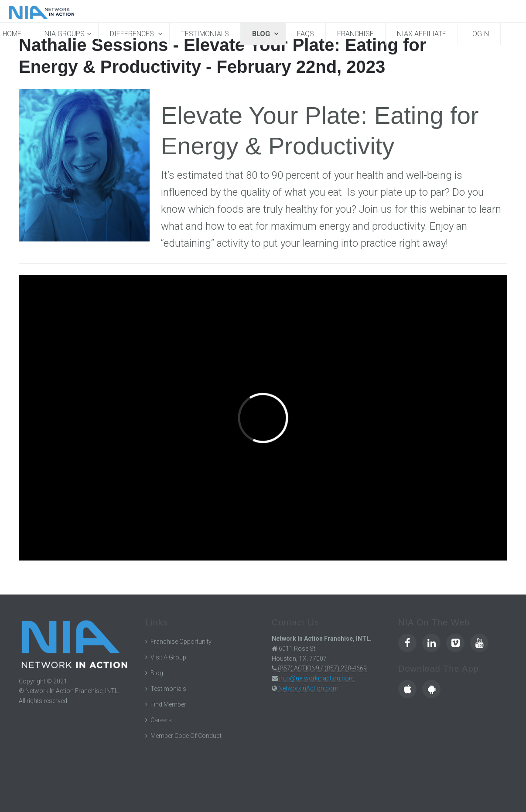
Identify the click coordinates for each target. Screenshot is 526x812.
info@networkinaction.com (317, 678)
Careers (161, 720)
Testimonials (205, 34)
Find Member (168, 704)
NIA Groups (65, 34)
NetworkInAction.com (308, 688)
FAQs (306, 34)
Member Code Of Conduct (186, 736)
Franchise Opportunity (181, 642)
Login (479, 34)
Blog (262, 34)
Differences (133, 34)
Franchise (355, 34)
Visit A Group (168, 657)
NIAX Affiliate (422, 34)
